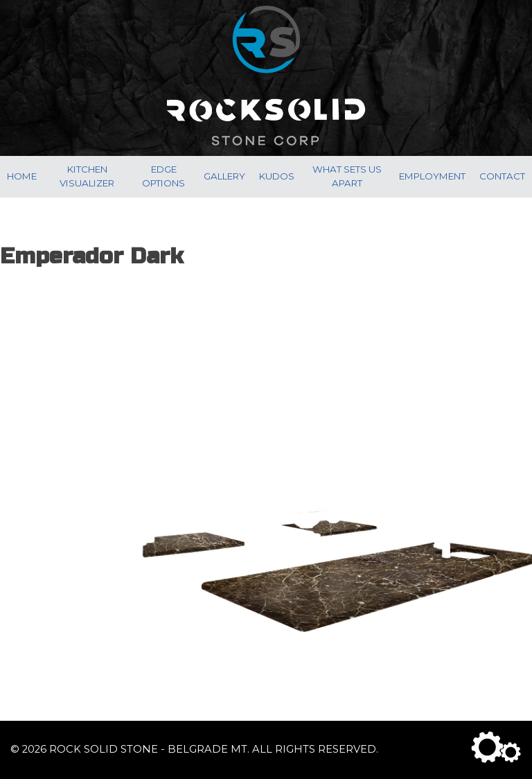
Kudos (277, 176)
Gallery (224, 176)
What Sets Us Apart (347, 176)
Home (22, 176)
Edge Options (163, 176)
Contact (502, 176)
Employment (432, 176)
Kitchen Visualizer (87, 176)
